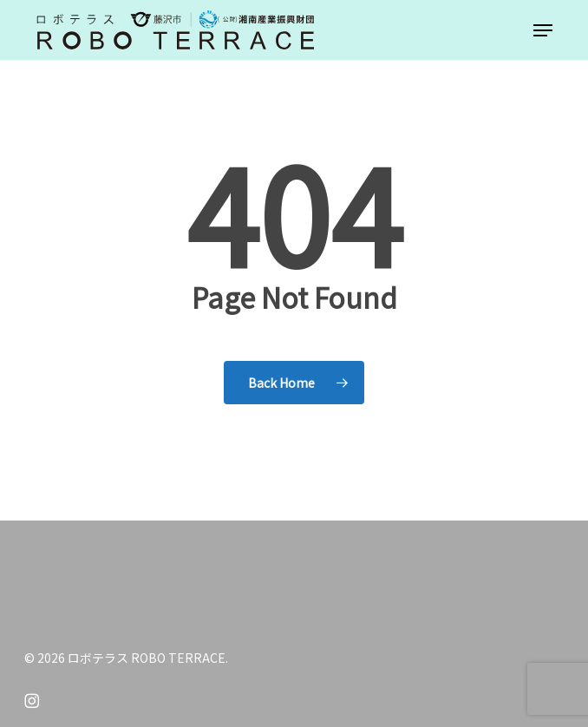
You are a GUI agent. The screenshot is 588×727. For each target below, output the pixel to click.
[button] (543, 30)
